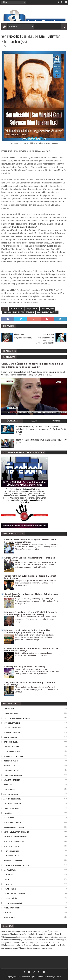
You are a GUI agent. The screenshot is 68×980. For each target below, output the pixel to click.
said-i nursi (9, 875)
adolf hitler (9, 789)
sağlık (6, 880)
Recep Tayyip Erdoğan (13, 775)
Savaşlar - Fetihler (12, 780)
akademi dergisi (11, 794)
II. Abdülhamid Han (12, 752)
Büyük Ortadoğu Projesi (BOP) (17, 718)
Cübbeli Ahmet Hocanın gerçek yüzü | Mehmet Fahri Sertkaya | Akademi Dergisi (30, 541)
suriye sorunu (10, 889)
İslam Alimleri (10, 918)
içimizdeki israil (11, 846)
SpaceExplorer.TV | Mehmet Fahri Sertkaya (25, 667)
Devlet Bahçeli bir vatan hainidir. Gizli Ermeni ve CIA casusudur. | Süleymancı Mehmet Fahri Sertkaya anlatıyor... (36, 619)
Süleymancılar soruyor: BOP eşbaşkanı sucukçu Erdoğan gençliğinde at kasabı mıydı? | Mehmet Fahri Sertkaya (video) (36, 601)
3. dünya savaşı (10, 709)
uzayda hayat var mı (12, 908)
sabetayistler (10, 870)
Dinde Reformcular (12, 733)
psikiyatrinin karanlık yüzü (16, 865)
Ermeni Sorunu (10, 737)
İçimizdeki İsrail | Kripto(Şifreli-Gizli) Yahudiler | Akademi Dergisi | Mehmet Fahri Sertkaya (28, 631)
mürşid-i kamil (32, 309)
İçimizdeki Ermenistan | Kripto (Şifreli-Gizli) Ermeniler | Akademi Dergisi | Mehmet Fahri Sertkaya (32, 613)
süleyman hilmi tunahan (47, 312)
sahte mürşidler (48, 309)
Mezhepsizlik (9, 766)
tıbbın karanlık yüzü (13, 903)
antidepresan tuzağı (13, 804)
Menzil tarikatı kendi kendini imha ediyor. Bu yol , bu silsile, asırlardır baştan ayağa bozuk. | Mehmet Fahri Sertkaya (36, 690)
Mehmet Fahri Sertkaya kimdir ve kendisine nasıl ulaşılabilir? (41, 440)
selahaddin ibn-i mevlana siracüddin (19, 312)
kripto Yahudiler (11, 856)
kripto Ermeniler (11, 851)
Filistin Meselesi (11, 747)
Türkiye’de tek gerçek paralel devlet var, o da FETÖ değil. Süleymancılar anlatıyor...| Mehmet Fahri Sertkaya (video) (35, 583)
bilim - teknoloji (11, 808)
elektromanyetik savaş (14, 827)
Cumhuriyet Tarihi (12, 723)
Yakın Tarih (9, 785)
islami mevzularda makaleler (16, 832)
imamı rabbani (16, 309)
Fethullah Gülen (11, 742)
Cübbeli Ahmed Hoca (12, 728)
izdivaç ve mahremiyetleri (15, 837)
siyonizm (8, 884)
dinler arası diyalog (13, 823)
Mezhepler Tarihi (11, 761)
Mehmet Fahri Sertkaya (13, 756)
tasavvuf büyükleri (12, 898)
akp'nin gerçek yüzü (12, 799)
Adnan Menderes (11, 714)
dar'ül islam (9, 818)
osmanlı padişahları (13, 861)
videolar (7, 913)
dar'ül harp (8, 813)
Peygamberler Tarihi (12, 771)
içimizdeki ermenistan (14, 842)
